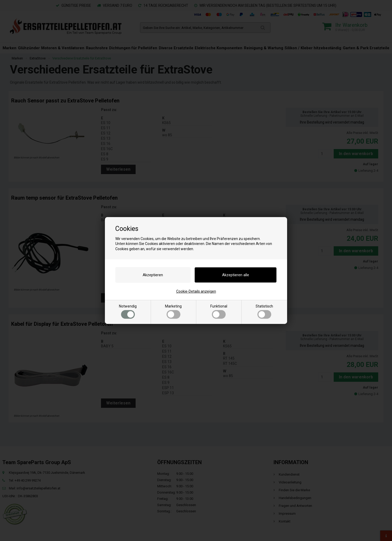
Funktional (219, 311)
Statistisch (264, 311)
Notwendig (128, 311)
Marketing (173, 311)
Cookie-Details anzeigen (196, 291)
